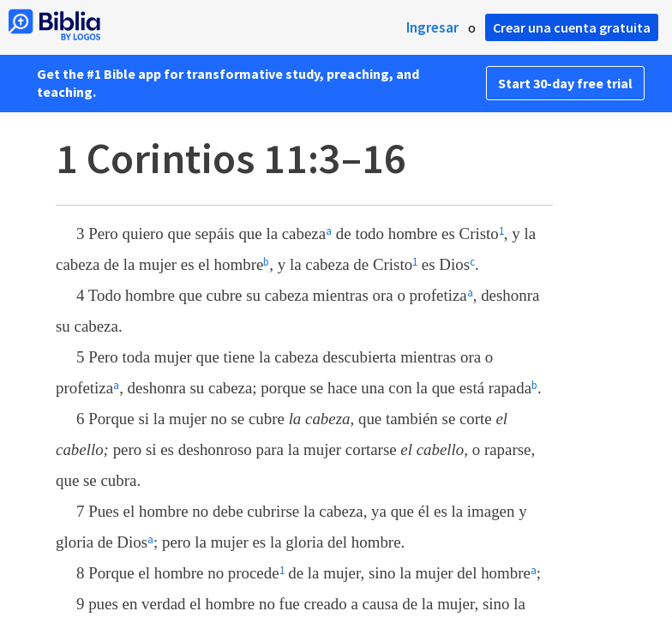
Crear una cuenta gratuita (572, 27)
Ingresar (432, 27)
